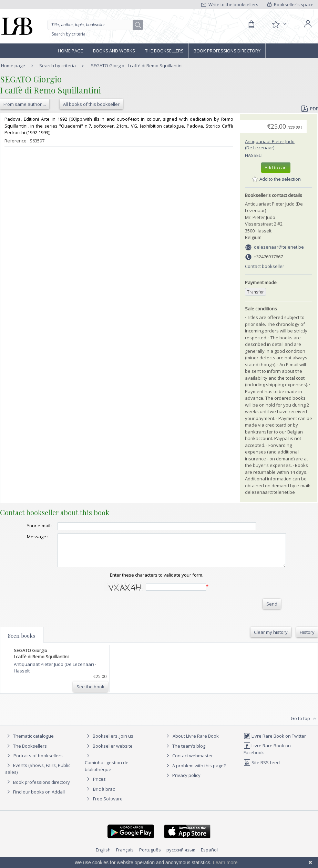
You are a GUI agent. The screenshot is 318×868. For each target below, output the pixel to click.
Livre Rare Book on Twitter (275, 742)
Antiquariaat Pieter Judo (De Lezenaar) (270, 144)
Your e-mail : (26, 526)
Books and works (114, 51)
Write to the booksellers (230, 4)
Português (150, 856)
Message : (24, 537)
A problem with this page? (195, 772)
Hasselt (254, 155)
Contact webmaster (189, 762)
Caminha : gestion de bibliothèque (107, 772)
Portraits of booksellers (38, 762)
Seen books (22, 642)
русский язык (181, 856)
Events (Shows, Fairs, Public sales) (38, 775)
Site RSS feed (262, 769)
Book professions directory (227, 51)
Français (125, 856)
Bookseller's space (290, 4)
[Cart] (251, 24)
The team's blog (185, 752)
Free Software (108, 805)
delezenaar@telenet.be (279, 247)
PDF (310, 109)
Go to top (304, 725)
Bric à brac (104, 795)
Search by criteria (69, 34)
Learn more (225, 862)
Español (209, 856)
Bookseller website (109, 752)
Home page (70, 51)
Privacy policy (182, 781)
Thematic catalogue (29, 742)
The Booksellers (164, 51)
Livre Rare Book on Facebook (267, 755)
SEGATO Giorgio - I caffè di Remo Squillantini (137, 66)
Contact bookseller (265, 266)
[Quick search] (95, 25)
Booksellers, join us (109, 742)
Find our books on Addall (35, 798)
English (103, 856)
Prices (99, 785)
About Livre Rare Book (196, 742)
